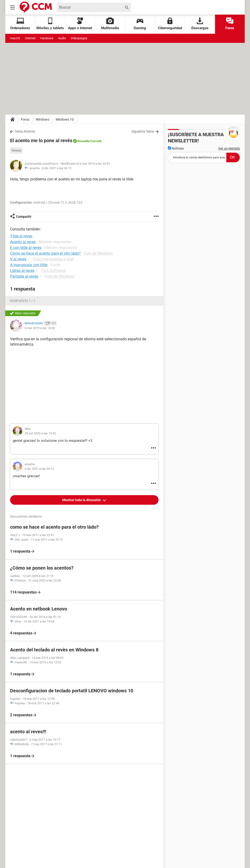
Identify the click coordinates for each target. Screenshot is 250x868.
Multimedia (110, 24)
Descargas (200, 24)
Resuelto (83, 141)
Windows (43, 119)
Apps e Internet (80, 24)
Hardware (47, 38)
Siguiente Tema (143, 131)
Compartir (24, 217)
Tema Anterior (25, 131)
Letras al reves (22, 271)
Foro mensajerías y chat (54, 259)
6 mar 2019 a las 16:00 (40, 328)
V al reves (18, 259)
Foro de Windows (98, 253)
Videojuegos (79, 38)
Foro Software (53, 271)
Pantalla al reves (24, 276)
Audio (62, 38)
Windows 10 (65, 119)
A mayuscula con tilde (29, 265)
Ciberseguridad (170, 24)
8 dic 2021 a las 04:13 (57, 168)
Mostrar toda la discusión (82, 500)
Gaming (140, 24)
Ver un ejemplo (229, 148)
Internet (30, 38)
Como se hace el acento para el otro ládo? (45, 253)
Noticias (176, 148)
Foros (230, 24)
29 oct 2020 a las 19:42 (40, 433)
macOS (15, 38)
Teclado (16, 151)
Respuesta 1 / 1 (23, 301)
